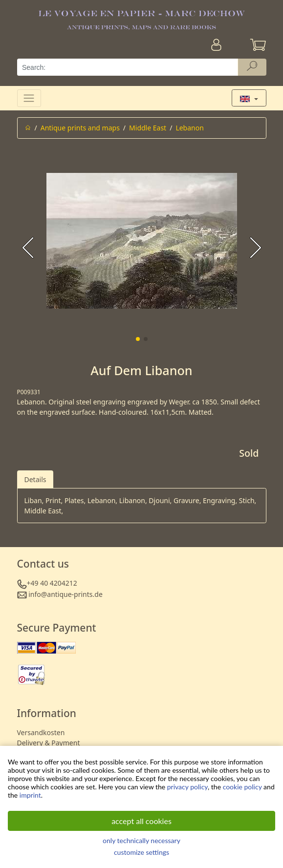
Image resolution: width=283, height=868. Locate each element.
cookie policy (242, 787)
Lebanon (189, 128)
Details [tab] (35, 479)
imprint (30, 795)
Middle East (148, 128)
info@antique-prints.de (65, 594)
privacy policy (187, 787)
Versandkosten (41, 732)
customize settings (141, 852)
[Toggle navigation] (29, 98)
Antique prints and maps (80, 128)
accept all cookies (141, 821)
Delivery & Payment (49, 743)
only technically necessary (141, 840)
